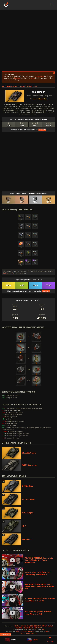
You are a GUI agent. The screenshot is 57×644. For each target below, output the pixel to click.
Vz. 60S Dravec (29, 499)
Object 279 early (29, 453)
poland (19, 628)
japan (50, 626)
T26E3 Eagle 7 (28, 513)
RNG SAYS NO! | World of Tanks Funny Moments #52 (38, 613)
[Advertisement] (28, 40)
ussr (40, 628)
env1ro (48, 632)
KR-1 (24, 526)
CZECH (32, 640)
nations (6, 86)
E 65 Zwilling (27, 486)
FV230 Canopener (30, 465)
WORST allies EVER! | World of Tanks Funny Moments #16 (37, 573)
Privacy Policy (31, 634)
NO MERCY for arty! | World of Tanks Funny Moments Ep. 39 (40, 600)
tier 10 (22, 86)
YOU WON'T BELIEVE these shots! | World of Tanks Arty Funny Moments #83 (39, 560)
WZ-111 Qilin (32, 86)
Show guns (42, 130)
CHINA (10, 640)
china (14, 86)
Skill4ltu (6, 273)
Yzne (14, 273)
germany (38, 626)
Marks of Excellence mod (25, 632)
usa (36, 628)
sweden (27, 628)
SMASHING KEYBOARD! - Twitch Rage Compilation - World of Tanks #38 (39, 586)
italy (45, 626)
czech (23, 626)
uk (32, 628)
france (30, 626)
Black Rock (27, 539)
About (23, 634)
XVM (43, 630)
